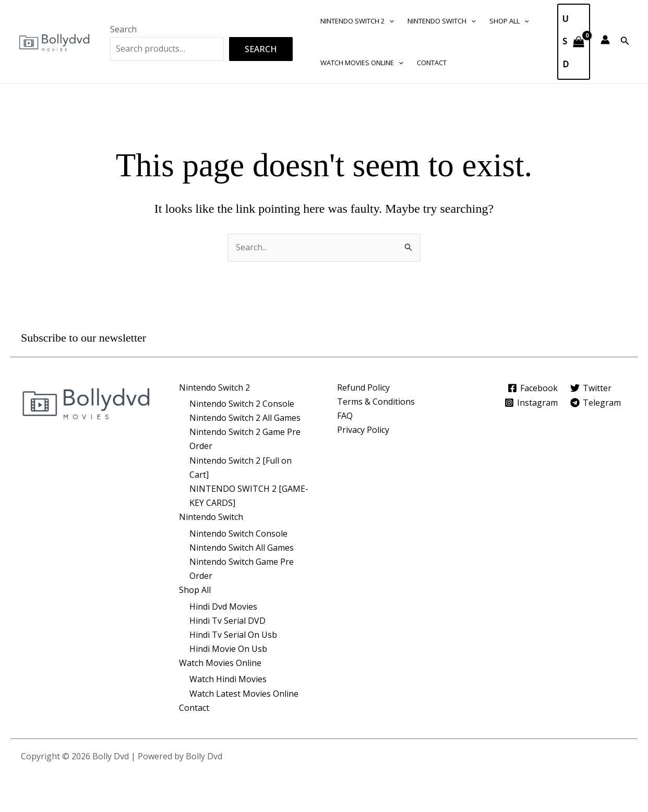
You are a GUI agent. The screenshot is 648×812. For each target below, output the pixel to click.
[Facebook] (532, 388)
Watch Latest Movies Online (244, 694)
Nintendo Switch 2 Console (242, 404)
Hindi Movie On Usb (228, 649)
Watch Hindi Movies (228, 679)
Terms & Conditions (376, 402)
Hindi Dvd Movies (223, 607)
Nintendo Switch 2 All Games (245, 418)
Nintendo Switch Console (238, 534)
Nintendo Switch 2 (357, 21)
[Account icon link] (605, 40)
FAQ (345, 416)
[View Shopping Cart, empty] (574, 42)
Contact (432, 63)
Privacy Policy (363, 430)
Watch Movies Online (362, 63)
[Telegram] (596, 403)
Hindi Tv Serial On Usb (233, 635)
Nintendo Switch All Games (242, 548)
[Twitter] (591, 388)
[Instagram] (531, 403)
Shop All (509, 21)
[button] (389, 21)
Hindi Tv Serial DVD (227, 621)
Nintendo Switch (442, 21)
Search (123, 29)
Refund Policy (363, 387)
